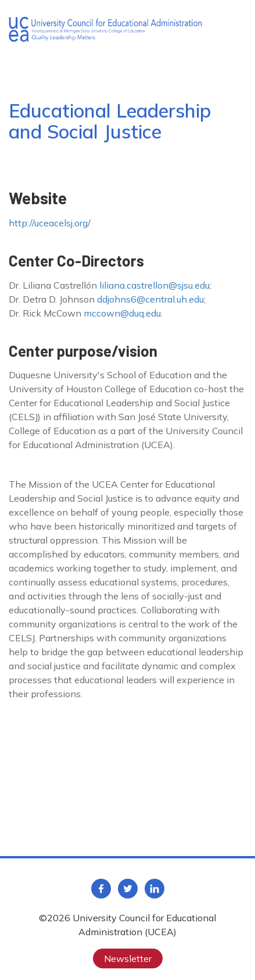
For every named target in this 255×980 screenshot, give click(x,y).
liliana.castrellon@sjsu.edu (155, 285)
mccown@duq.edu (122, 313)
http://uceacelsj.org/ (50, 223)
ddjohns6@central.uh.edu (150, 299)
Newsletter (128, 958)
